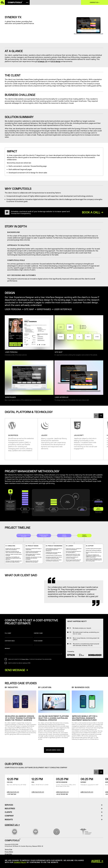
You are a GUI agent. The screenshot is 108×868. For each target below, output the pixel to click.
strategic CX (42, 61)
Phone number (48, 643)
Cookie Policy (20, 862)
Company (9, 816)
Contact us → (95, 2)
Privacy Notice (9, 852)
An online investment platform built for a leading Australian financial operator (54, 718)
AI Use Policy (8, 854)
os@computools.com (62, 792)
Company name (48, 635)
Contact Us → (12, 825)
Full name (19, 635)
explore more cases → (54, 750)
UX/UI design (56, 61)
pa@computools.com (87, 792)
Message (33, 651)
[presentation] (96, 416)
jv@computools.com (13, 792)
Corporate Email (19, 643)
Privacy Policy (25, 659)
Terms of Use (8, 850)
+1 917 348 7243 (11, 794)
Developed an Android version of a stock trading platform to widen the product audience (20, 718)
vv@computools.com (38, 792)
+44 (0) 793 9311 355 (62, 794)
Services (10, 805)
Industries (10, 809)
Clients (8, 812)
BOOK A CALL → (93, 212)
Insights (9, 820)
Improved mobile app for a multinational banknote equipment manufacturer (85, 718)
